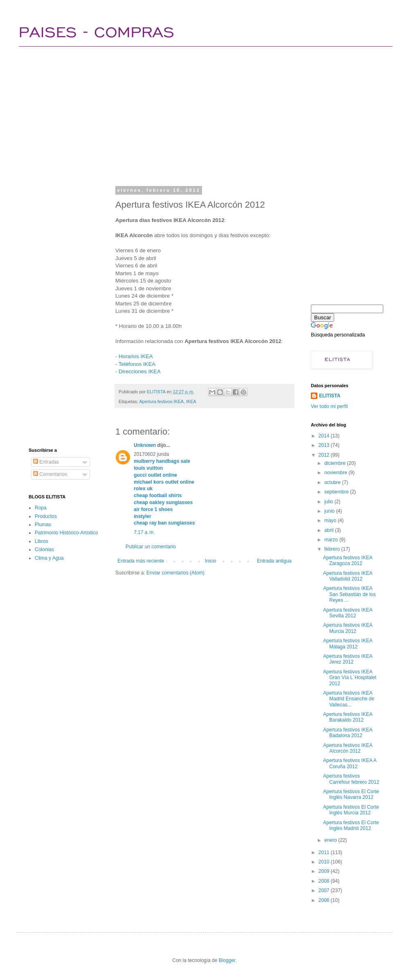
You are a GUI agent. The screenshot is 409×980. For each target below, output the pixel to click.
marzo (332, 540)
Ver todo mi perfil (329, 406)
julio (329, 502)
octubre (333, 482)
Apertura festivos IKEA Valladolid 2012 (348, 576)
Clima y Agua (49, 558)
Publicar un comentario (151, 547)
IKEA (191, 401)
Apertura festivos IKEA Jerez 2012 (348, 659)
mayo (331, 520)
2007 (325, 890)
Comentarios (50, 474)
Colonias (44, 549)
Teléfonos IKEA (137, 364)
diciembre (336, 463)
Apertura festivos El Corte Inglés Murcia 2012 (351, 810)
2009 (325, 871)
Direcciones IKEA (140, 371)
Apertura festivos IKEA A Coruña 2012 (350, 763)
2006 (325, 900)
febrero (333, 549)
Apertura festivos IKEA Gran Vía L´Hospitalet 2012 (350, 678)
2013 (325, 445)
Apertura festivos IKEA (161, 401)
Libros (42, 541)
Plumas (43, 525)
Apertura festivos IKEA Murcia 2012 (348, 628)
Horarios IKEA (136, 356)
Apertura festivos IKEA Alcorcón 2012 (348, 748)
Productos (46, 516)
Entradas (46, 462)
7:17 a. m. (144, 532)
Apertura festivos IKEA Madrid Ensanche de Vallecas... (349, 699)
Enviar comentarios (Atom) (175, 573)
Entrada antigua (274, 561)
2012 (325, 455)
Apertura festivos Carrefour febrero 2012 (351, 779)
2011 (325, 852)
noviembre (336, 473)
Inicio (211, 561)
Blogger (227, 960)
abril (330, 530)
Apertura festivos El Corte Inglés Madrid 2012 (351, 825)
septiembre (337, 492)
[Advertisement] (172, 114)
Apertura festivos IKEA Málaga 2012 (348, 644)
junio (330, 511)
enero (331, 840)
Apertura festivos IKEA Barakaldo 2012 (348, 717)
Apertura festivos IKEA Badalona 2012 (348, 733)
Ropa (41, 508)
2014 (325, 436)
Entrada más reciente (141, 561)
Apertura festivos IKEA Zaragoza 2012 (348, 561)
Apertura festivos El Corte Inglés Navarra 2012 (351, 794)
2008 (325, 881)
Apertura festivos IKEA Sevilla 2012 (348, 613)
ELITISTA (330, 396)
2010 (325, 862)
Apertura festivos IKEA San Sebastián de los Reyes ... (349, 594)
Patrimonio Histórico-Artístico (66, 533)
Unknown (145, 445)
